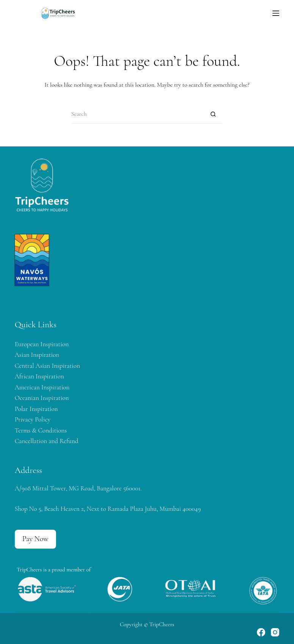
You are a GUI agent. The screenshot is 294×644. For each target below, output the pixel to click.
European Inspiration (42, 344)
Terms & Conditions (41, 430)
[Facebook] (261, 632)
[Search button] (213, 114)
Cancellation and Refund (47, 441)
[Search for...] (138, 114)
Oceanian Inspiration (42, 398)
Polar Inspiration (36, 409)
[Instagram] (275, 632)
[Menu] (276, 13)
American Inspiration (42, 387)
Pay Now (35, 539)
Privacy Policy (33, 419)
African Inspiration (39, 376)
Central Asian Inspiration (47, 366)
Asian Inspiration (37, 355)
